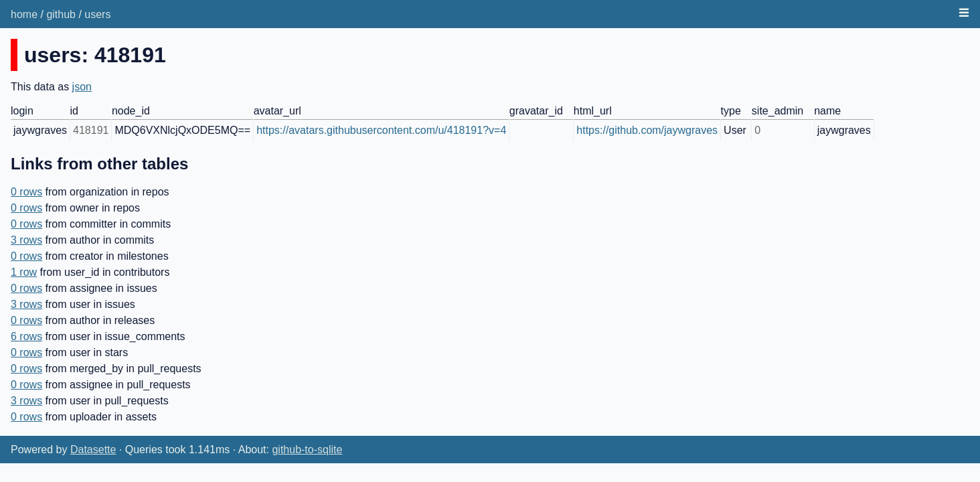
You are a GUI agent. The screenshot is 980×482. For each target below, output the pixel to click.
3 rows (26, 240)
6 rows (26, 336)
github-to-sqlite (307, 450)
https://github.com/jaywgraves (647, 130)
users (97, 14)
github (61, 14)
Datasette (93, 450)
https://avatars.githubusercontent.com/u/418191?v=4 (381, 130)
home (24, 14)
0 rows (26, 192)
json (82, 87)
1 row (24, 272)
